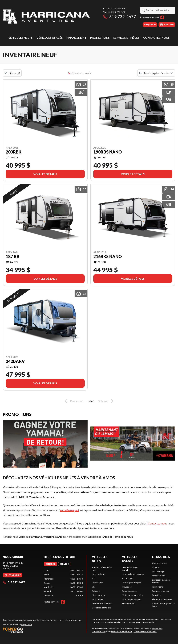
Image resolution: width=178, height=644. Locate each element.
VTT (94, 578)
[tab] (50, 564)
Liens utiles (161, 557)
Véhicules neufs (21, 38)
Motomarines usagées (133, 595)
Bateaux (96, 591)
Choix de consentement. (145, 631)
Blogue (155, 567)
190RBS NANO (108, 152)
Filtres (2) (12, 73)
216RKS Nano (108, 256)
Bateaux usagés (129, 591)
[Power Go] (42, 630)
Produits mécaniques (102, 603)
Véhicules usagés (50, 38)
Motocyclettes (99, 574)
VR (93, 587)
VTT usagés (127, 578)
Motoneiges (98, 599)
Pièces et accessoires (162, 599)
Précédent (74, 401)
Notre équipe (158, 571)
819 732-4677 (119, 16)
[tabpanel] (63, 583)
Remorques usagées (132, 583)
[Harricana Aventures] (46, 17)
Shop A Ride (26, 624)
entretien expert (70, 510)
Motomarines (98, 595)
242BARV (15, 361)
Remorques (98, 583)
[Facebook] (162, 17)
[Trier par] (156, 73)
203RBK (14, 152)
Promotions (100, 38)
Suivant (106, 401)
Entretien (157, 595)
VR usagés (127, 587)
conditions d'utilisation (122, 631)
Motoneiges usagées (132, 599)
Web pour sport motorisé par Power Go (62, 620)
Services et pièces (126, 38)
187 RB (13, 256)
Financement (76, 38)
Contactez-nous (156, 38)
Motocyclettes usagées (133, 574)
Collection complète (101, 608)
